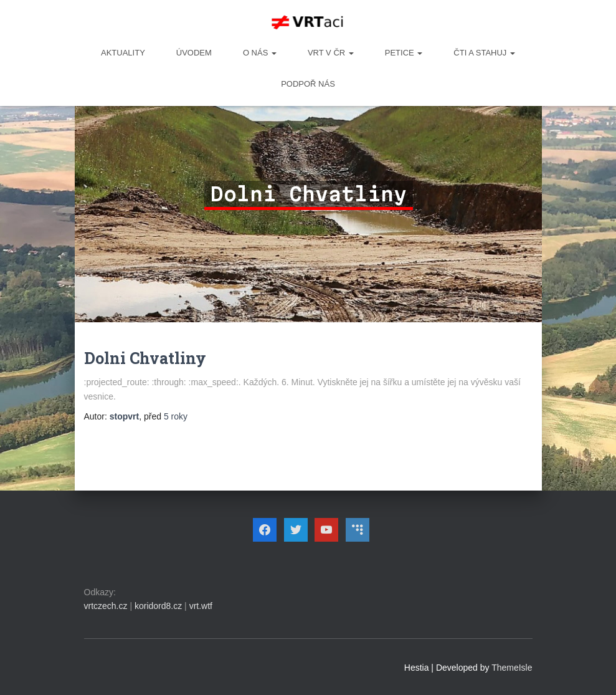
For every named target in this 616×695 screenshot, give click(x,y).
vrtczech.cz (106, 606)
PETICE (404, 53)
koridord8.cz (158, 606)
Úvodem (194, 53)
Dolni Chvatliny (145, 358)
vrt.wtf (201, 606)
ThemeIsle (512, 668)
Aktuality (123, 53)
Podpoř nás (308, 84)
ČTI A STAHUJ (484, 53)
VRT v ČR (331, 53)
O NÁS (260, 53)
